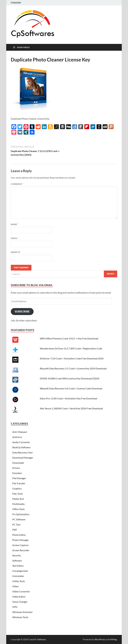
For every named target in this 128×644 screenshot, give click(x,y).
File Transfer (19, 483)
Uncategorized (20, 571)
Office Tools (18, 509)
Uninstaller (18, 576)
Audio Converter (21, 442)
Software (17, 561)
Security (17, 555)
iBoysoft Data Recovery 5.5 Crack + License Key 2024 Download (73, 368)
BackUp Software (21, 447)
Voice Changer (20, 602)
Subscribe (22, 311)
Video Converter (21, 591)
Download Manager (23, 458)
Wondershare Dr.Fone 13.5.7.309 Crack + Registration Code (71, 348)
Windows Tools (20, 617)
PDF (15, 530)
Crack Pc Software (37, 639)
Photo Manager (21, 540)
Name (15, 224)
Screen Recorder (21, 550)
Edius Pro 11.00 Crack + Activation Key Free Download (68, 398)
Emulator (17, 473)
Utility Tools (19, 581)
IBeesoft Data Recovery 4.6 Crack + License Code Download (71, 388)
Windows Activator (22, 612)
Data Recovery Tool (22, 452)
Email (15, 238)
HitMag (113, 639)
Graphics (17, 488)
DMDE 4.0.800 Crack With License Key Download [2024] (70, 378)
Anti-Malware (20, 432)
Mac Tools (18, 494)
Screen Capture (20, 545)
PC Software (19, 519)
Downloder (18, 463)
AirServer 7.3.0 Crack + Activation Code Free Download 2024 (72, 358)
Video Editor (19, 597)
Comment (17, 184)
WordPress (100, 639)
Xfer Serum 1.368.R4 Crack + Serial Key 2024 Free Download (71, 408)
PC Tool (16, 524)
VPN (15, 607)
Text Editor (18, 566)
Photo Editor (19, 535)
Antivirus (17, 437)
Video (15, 586)
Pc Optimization (21, 514)
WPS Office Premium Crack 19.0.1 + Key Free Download (69, 338)
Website (16, 252)
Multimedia (18, 504)
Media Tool (18, 499)
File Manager (19, 478)
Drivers (16, 468)
